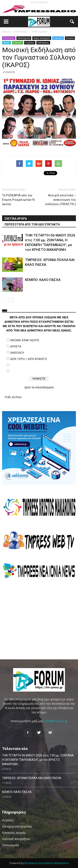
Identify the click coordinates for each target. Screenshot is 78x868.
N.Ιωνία (70, 38)
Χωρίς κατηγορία (42, 38)
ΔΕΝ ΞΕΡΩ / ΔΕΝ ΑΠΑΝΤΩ (29, 359)
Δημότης (30, 43)
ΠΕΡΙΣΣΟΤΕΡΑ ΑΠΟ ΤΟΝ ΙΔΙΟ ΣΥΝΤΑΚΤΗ (32, 224)
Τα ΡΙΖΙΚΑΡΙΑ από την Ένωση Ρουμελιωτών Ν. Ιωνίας (19, 200)
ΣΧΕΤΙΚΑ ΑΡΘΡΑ (16, 219)
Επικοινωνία (10, 845)
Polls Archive (13, 397)
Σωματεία (58, 38)
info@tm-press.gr (56, 721)
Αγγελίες (8, 820)
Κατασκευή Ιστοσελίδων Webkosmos (46, 863)
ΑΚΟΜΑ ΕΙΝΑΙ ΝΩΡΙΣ (25, 340)
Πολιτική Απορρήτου (16, 839)
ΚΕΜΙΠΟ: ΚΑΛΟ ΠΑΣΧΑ (43, 280)
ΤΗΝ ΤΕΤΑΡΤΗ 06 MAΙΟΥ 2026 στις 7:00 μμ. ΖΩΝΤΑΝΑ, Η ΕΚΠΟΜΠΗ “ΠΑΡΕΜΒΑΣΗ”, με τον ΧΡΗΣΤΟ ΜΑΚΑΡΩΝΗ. (38, 760)
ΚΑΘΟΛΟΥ (17, 353)
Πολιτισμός (9, 38)
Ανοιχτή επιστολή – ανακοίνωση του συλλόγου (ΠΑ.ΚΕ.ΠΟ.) (61, 200)
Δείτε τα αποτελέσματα (39, 387)
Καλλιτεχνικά (24, 38)
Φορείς (7, 43)
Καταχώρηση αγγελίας (17, 826)
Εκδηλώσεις (43, 43)
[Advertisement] (39, 619)
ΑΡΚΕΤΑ (16, 346)
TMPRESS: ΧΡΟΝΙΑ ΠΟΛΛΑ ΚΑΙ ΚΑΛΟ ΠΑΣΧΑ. (32, 778)
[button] (72, 22)
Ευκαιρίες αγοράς (14, 833)
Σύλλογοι (18, 43)
